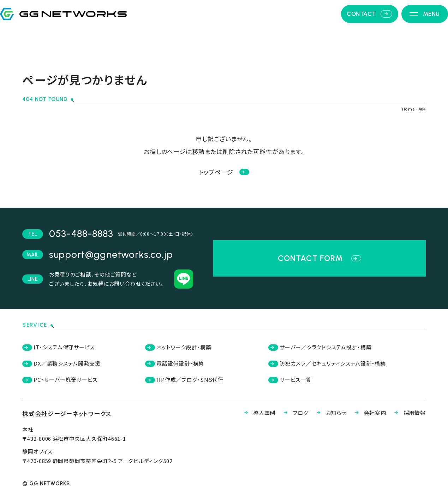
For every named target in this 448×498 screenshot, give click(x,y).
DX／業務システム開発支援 (67, 365)
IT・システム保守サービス (64, 348)
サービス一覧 (289, 383)
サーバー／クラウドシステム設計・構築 (323, 348)
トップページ (224, 172)
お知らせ (317, 418)
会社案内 (361, 418)
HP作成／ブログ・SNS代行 (188, 383)
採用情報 (406, 418)
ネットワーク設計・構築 (182, 348)
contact (360, 30)
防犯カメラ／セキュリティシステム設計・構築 (331, 365)
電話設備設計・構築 (178, 365)
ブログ (277, 418)
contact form (319, 258)
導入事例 (235, 418)
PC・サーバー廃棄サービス (65, 383)
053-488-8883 (81, 234)
